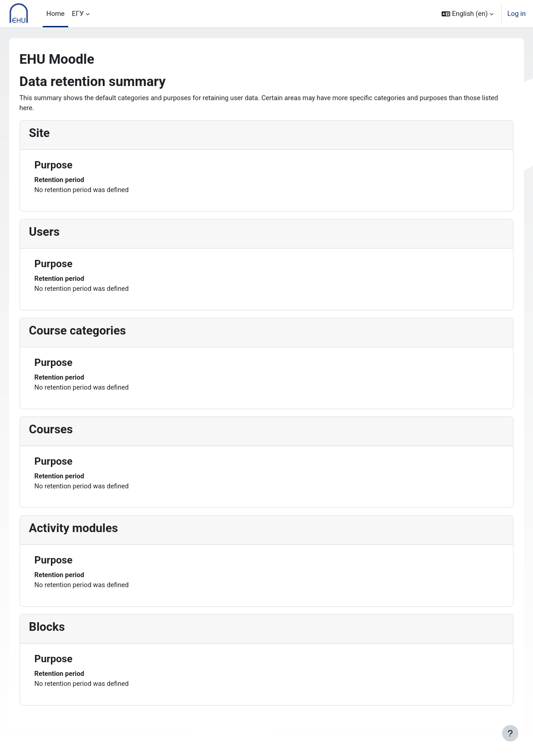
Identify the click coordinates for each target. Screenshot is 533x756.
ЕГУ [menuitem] (78, 14)
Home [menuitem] (55, 14)
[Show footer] (510, 733)
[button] (468, 14)
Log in (516, 14)
